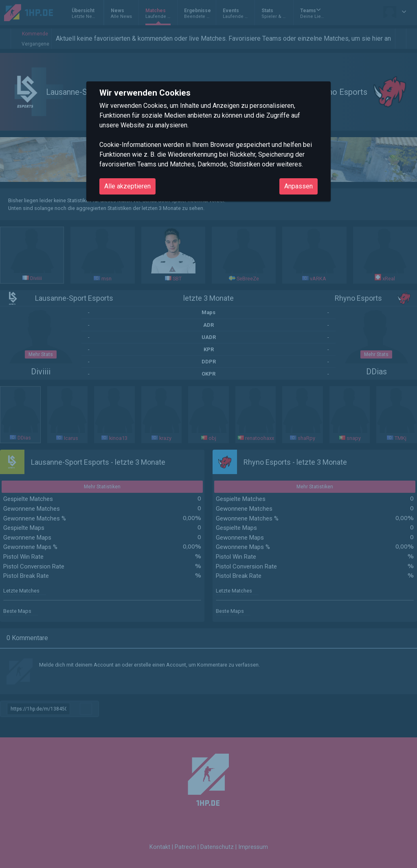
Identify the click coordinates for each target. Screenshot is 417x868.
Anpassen (298, 186)
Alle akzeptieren (127, 186)
